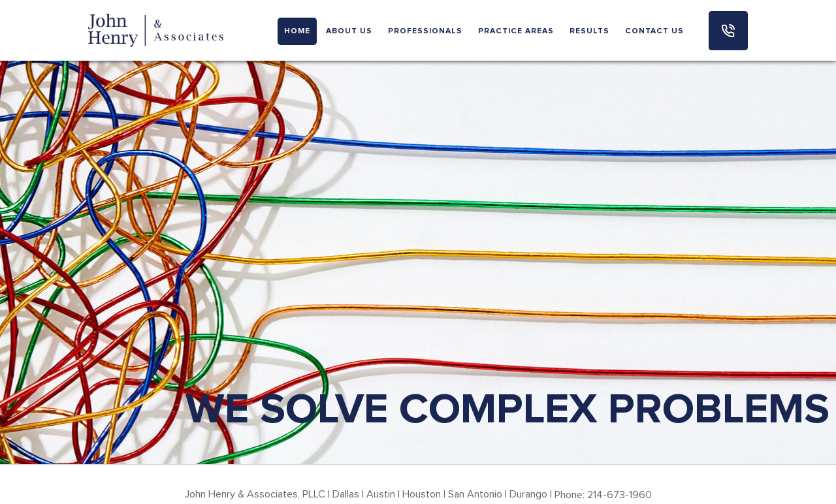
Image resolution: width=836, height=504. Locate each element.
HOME (297, 31)
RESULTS (589, 31)
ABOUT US (349, 31)
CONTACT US (654, 31)
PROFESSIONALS (425, 31)
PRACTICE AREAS (516, 31)
